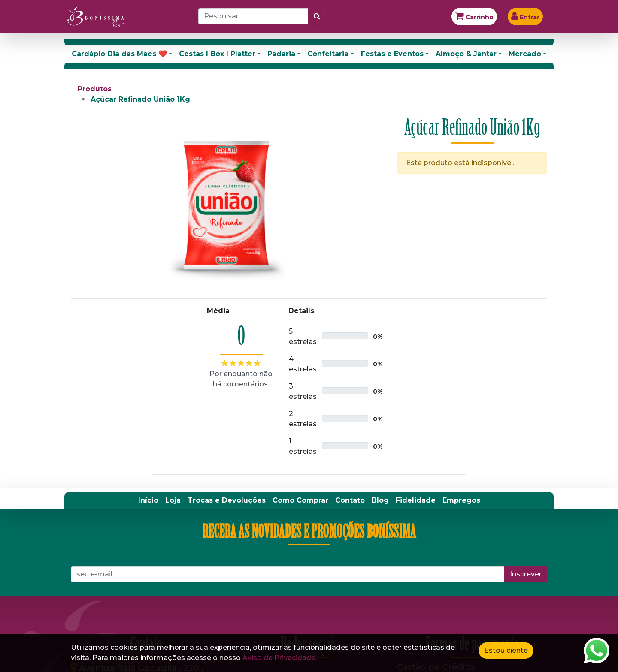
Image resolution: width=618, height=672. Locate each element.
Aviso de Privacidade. (280, 658)
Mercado (525, 54)
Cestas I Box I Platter (217, 54)
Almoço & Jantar (466, 54)
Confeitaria (328, 54)
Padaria (281, 54)
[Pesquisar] (317, 16)
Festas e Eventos (392, 54)
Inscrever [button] (526, 574)
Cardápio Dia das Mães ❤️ (119, 54)
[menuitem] (148, 500)
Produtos (95, 89)
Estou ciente (506, 650)
